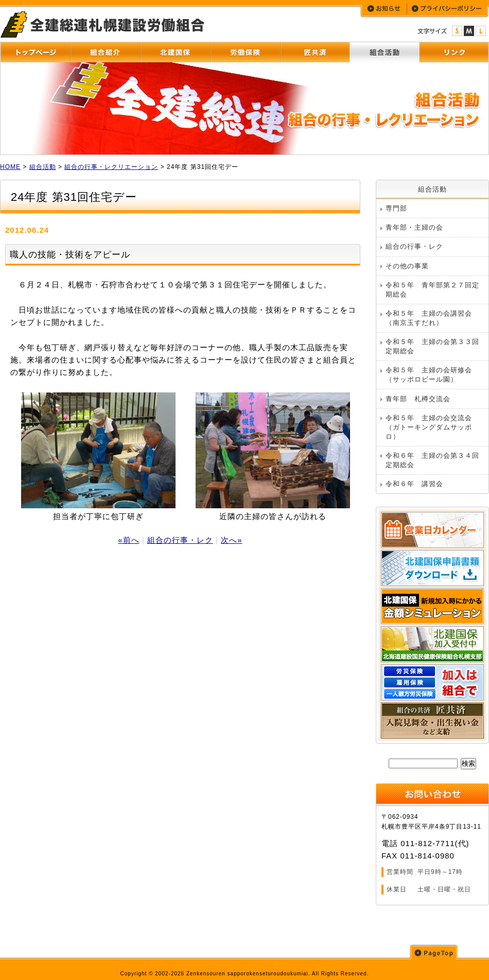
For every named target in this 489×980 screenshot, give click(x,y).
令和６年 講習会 (414, 484)
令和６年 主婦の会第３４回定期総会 (432, 460)
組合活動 (43, 167)
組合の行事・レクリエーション (111, 167)
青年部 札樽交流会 (418, 399)
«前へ (128, 540)
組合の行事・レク (180, 540)
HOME (10, 167)
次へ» (231, 540)
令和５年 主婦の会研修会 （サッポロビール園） (432, 375)
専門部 (396, 208)
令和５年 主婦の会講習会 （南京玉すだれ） (432, 318)
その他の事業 (407, 266)
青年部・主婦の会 (414, 227)
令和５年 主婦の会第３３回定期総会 (432, 346)
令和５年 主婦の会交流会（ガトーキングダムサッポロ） (429, 427)
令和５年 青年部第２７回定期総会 (432, 290)
